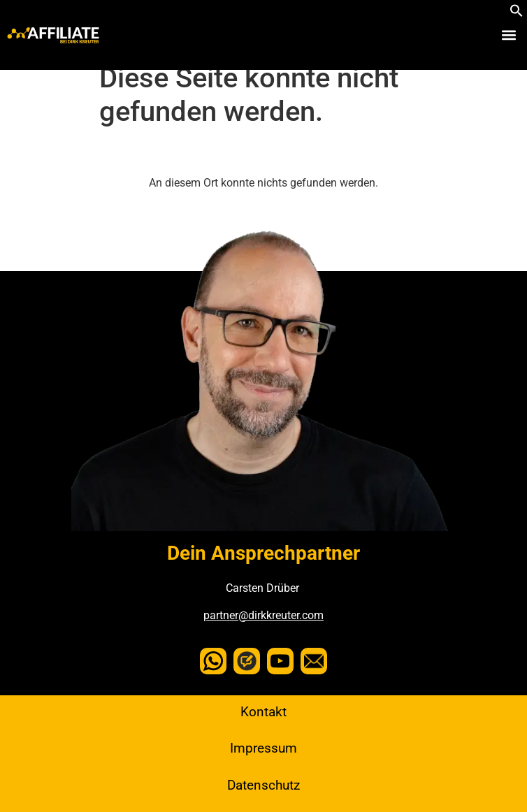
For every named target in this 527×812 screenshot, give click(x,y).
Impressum (263, 748)
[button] (517, 14)
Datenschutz (263, 785)
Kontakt (263, 712)
